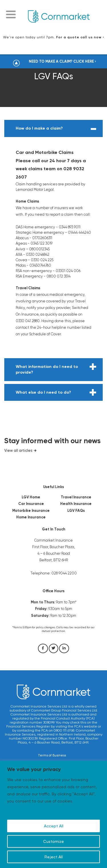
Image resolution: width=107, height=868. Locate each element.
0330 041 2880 (28, 321)
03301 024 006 (68, 271)
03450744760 (40, 265)
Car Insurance (31, 504)
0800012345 (39, 249)
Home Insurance (31, 517)
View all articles (18, 450)
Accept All (54, 826)
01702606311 (42, 238)
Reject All (54, 857)
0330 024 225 (42, 260)
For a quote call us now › (80, 37)
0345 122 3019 (42, 243)
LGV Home (31, 497)
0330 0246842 (38, 254)
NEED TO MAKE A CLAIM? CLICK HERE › (62, 61)
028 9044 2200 (64, 573)
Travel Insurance (76, 497)
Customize (53, 841)
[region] (53, 814)
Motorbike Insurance (31, 511)
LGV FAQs (76, 511)
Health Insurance (76, 504)
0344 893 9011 (70, 227)
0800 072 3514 (58, 276)
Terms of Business (52, 755)
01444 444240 (79, 232)
